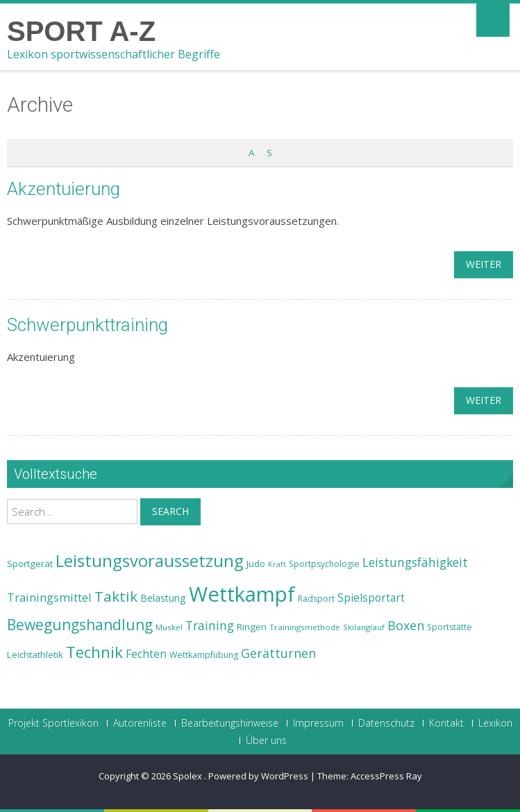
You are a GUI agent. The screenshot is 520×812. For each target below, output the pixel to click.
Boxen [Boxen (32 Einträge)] (406, 625)
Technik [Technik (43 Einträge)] (94, 652)
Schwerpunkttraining (87, 325)
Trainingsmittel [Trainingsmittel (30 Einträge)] (49, 597)
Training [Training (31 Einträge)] (210, 625)
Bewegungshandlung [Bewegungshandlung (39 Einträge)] (80, 625)
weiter (484, 264)
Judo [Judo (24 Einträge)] (256, 564)
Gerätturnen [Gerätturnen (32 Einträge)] (278, 653)
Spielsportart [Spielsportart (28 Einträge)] (371, 598)
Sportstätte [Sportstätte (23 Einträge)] (450, 627)
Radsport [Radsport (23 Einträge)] (316, 599)
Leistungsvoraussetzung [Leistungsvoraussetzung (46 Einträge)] (150, 561)
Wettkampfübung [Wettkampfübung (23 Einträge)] (204, 655)
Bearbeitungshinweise (230, 723)
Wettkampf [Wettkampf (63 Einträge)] (242, 594)
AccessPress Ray (386, 776)
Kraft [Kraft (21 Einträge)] (277, 564)
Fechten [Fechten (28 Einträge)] (146, 654)
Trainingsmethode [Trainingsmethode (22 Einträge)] (305, 627)
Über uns (266, 741)
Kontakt (446, 723)
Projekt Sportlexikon (53, 723)
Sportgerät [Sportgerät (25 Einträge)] (30, 564)
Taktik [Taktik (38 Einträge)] (116, 596)
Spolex (188, 776)
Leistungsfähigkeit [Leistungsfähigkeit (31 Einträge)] (415, 562)
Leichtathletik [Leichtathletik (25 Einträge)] (35, 654)
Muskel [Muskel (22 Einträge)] (169, 627)
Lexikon (495, 723)
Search (170, 511)
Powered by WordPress (258, 776)
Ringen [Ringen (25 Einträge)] (252, 627)
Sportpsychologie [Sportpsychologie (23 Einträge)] (324, 564)
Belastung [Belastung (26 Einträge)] (163, 598)
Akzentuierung (64, 189)
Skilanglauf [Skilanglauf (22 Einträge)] (364, 627)
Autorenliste (140, 723)
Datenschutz (386, 723)
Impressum (318, 723)
